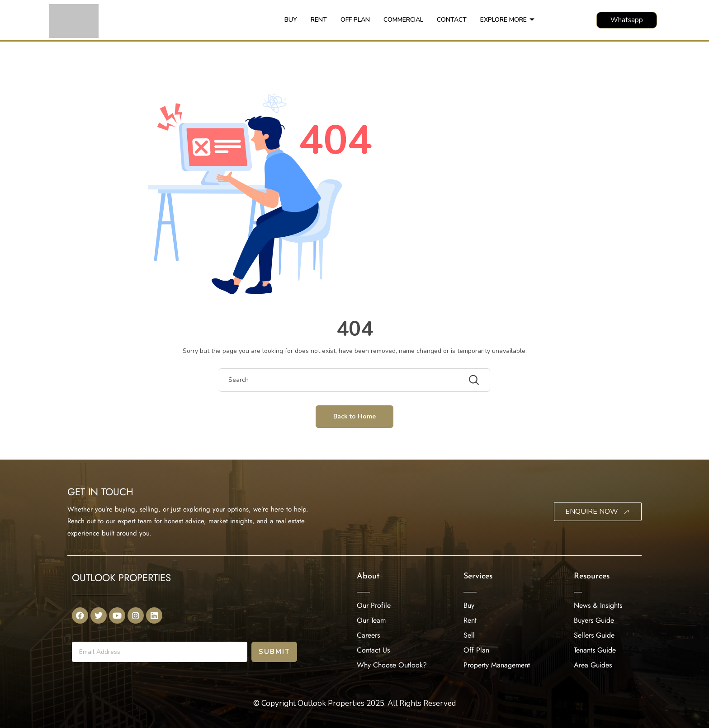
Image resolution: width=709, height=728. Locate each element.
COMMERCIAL (403, 20)
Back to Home (354, 416)
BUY (291, 20)
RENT (319, 20)
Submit (274, 652)
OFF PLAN (355, 20)
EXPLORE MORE (507, 20)
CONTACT (452, 20)
